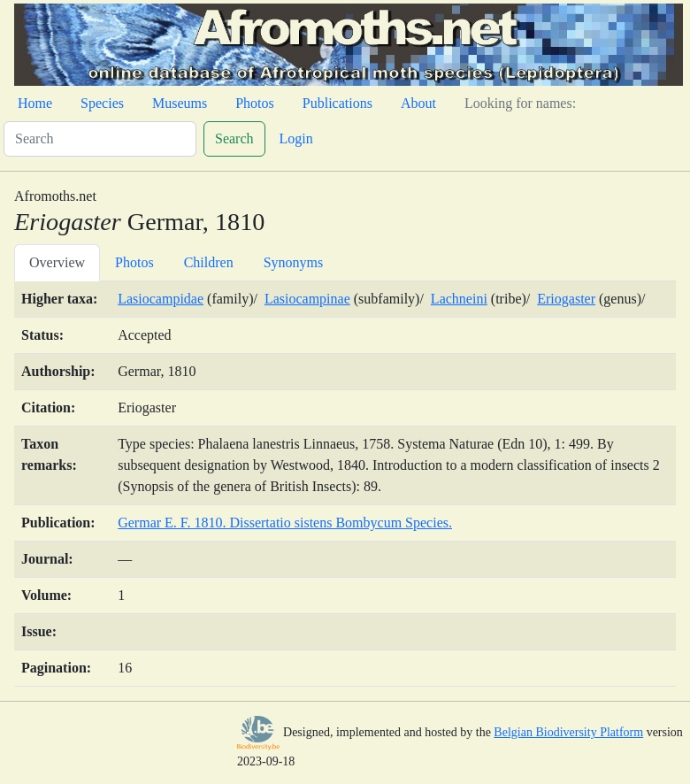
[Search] (100, 139)
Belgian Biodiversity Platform (568, 732)
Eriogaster (566, 299)
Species (102, 103)
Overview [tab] (57, 262)
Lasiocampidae (161, 299)
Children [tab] (209, 262)
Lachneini (459, 299)
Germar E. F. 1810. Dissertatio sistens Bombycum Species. (285, 523)
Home (35, 103)
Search (234, 138)
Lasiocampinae (307, 299)
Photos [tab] (134, 262)
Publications (337, 103)
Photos (255, 103)
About (418, 103)
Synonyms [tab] (294, 262)
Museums (180, 103)
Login (296, 138)
